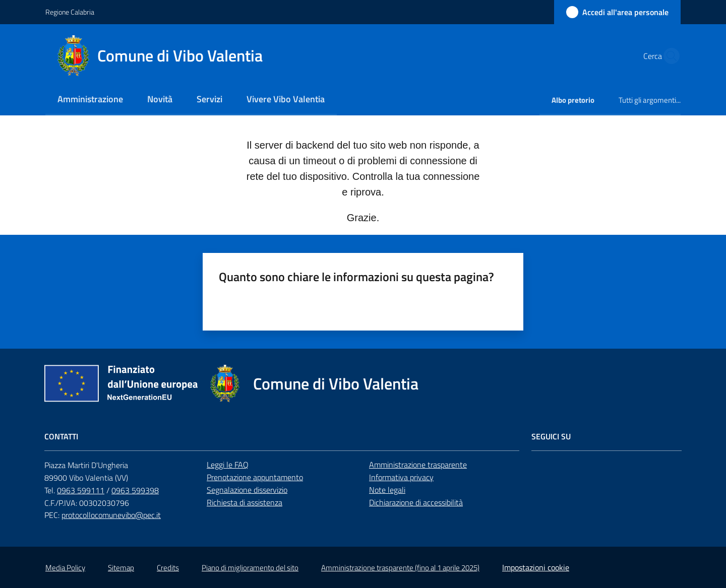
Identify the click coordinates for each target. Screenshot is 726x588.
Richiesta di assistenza (245, 502)
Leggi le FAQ (228, 465)
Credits (168, 568)
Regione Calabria (70, 12)
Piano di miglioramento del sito (250, 568)
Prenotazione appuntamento (255, 477)
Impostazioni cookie (536, 567)
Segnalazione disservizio (247, 490)
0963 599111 (81, 490)
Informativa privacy (401, 477)
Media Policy (65, 568)
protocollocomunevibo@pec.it (111, 515)
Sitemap (121, 568)
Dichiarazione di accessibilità (416, 502)
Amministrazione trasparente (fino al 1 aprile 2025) (400, 568)
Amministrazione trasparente (418, 465)
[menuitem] (90, 100)
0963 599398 (135, 490)
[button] (669, 56)
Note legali (387, 490)
